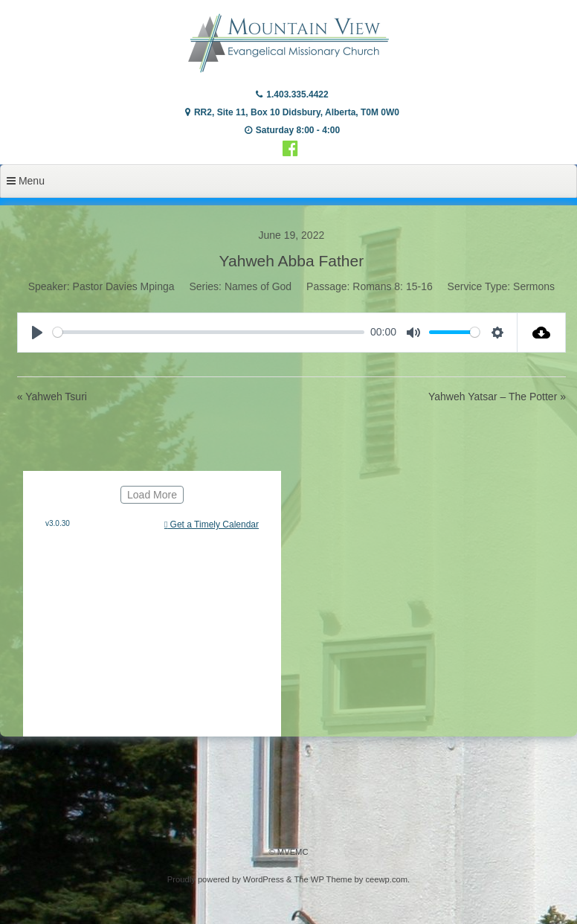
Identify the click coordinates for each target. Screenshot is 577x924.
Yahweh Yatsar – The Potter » (497, 397)
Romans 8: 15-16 (392, 286)
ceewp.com (386, 879)
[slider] (209, 332)
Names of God (258, 286)
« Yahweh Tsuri (52, 397)
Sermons (534, 286)
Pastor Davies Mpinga (124, 286)
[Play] (37, 333)
